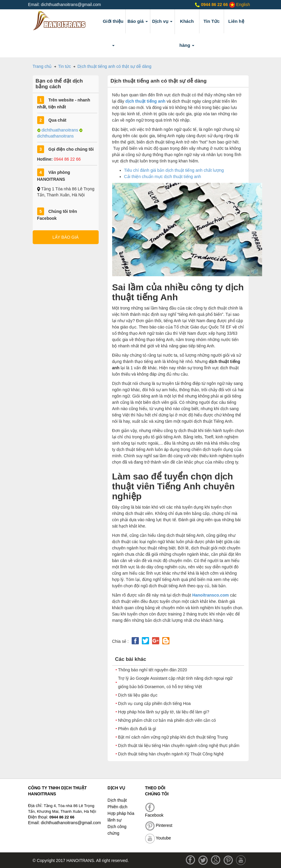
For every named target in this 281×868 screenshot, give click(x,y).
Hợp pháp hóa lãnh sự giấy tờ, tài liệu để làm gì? (164, 712)
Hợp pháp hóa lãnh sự (121, 817)
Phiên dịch (118, 807)
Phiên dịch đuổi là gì (137, 729)
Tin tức (65, 66)
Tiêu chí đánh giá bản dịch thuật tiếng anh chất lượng (174, 170)
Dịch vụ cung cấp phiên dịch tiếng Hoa (154, 703)
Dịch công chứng (117, 830)
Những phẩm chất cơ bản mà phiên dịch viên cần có (167, 720)
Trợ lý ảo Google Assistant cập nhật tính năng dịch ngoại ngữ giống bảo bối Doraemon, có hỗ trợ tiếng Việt (175, 682)
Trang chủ (43, 66)
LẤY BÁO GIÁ (66, 237)
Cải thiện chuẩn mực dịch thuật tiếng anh (163, 177)
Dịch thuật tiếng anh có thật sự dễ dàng (114, 66)
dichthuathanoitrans (60, 130)
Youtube (158, 838)
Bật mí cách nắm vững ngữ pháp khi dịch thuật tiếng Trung (173, 737)
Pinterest (159, 825)
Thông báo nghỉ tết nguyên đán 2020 (153, 670)
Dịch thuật (117, 800)
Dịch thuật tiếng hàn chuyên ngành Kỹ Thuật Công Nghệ (171, 754)
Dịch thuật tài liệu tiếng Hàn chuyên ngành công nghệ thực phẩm (179, 746)
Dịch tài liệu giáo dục (138, 695)
